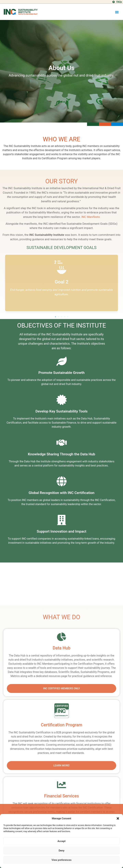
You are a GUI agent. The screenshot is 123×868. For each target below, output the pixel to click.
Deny (62, 851)
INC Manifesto (90, 217)
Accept (61, 841)
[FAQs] (114, 2)
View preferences (61, 860)
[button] (118, 818)
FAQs (119, 2)
